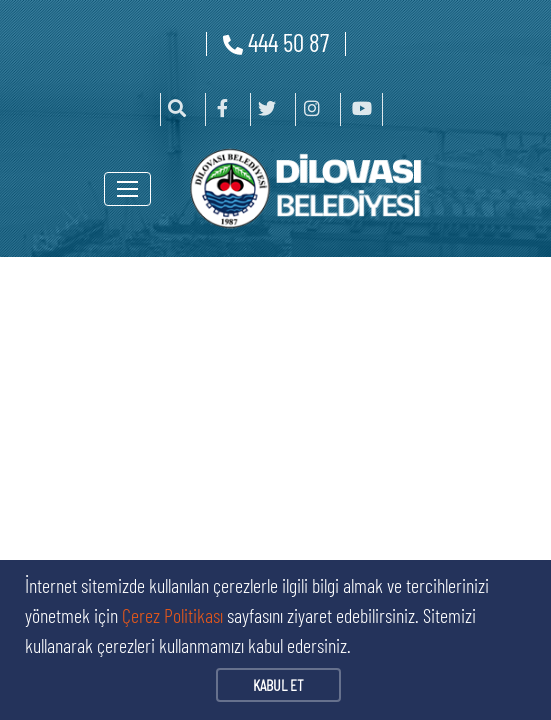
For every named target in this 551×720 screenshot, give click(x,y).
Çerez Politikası (172, 615)
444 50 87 (276, 42)
